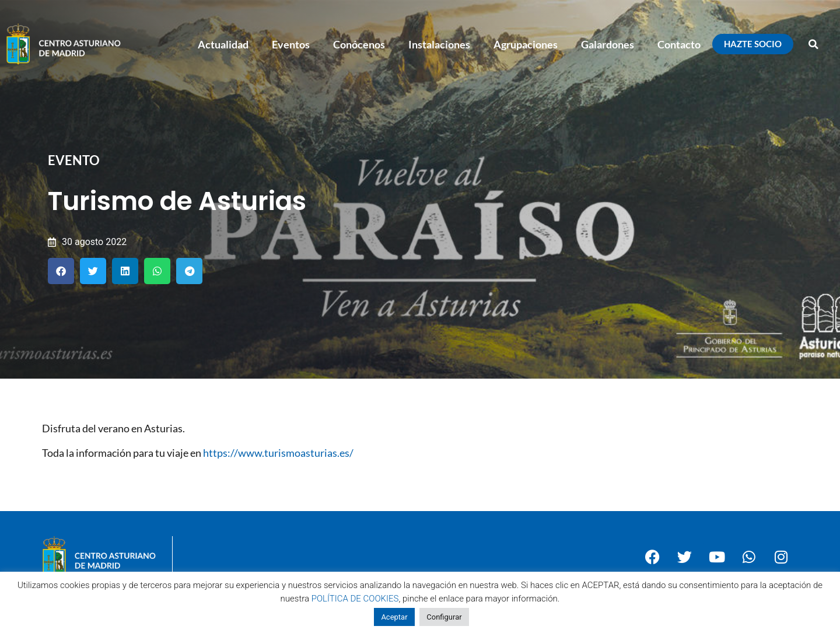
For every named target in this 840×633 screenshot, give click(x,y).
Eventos (291, 44)
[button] (814, 44)
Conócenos (359, 44)
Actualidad (223, 44)
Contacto (679, 44)
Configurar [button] (444, 617)
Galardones (608, 44)
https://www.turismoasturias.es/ (278, 453)
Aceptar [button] (394, 617)
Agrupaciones (526, 44)
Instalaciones (439, 44)
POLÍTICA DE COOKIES (355, 599)
